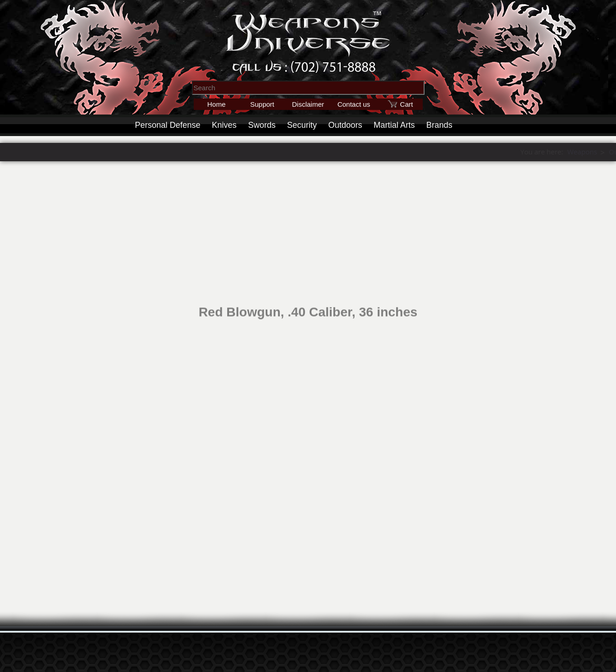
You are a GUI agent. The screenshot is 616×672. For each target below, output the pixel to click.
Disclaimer (308, 104)
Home (216, 104)
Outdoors (345, 125)
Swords (262, 125)
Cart (406, 104)
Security (302, 125)
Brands (439, 125)
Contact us (354, 104)
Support (262, 104)
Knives (224, 125)
